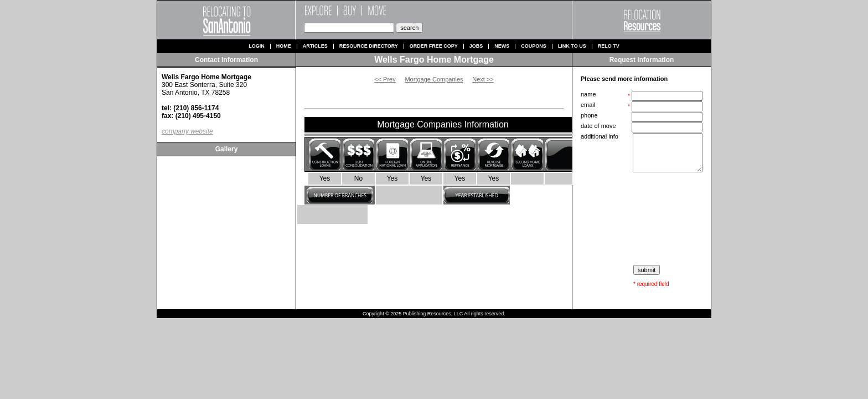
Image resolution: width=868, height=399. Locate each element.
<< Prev (385, 79)
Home (284, 46)
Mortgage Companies (434, 79)
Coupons (534, 46)
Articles (315, 46)
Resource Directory (369, 46)
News (502, 46)
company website (187, 131)
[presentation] (643, 219)
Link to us (572, 46)
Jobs (476, 46)
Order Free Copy (434, 46)
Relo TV (609, 46)
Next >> (483, 79)
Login (257, 46)
